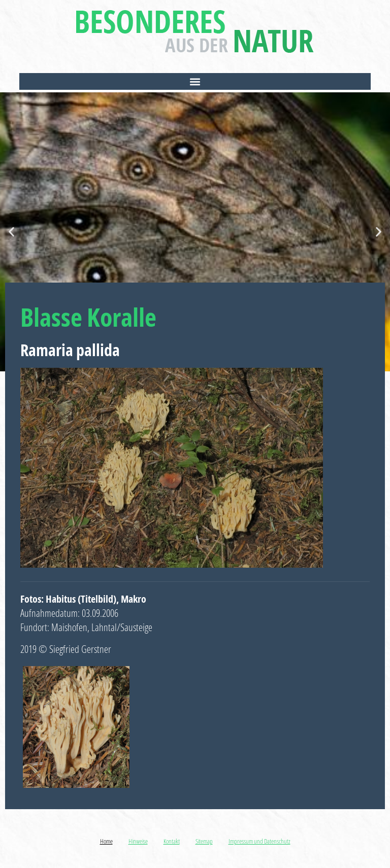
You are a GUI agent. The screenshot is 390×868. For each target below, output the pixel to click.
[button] (195, 81)
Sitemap (204, 841)
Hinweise (138, 841)
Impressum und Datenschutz (259, 841)
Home (106, 841)
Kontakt (172, 841)
